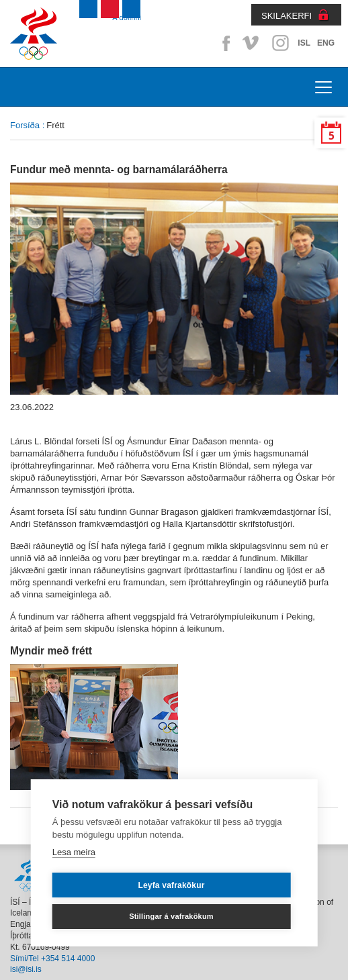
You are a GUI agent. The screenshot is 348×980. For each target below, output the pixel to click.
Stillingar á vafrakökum (171, 916)
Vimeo (252, 43)
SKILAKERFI (287, 16)
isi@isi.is (26, 969)
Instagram (280, 43)
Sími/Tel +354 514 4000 (52, 959)
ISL (304, 43)
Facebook (224, 43)
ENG (326, 43)
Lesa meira (74, 852)
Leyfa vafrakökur (171, 885)
